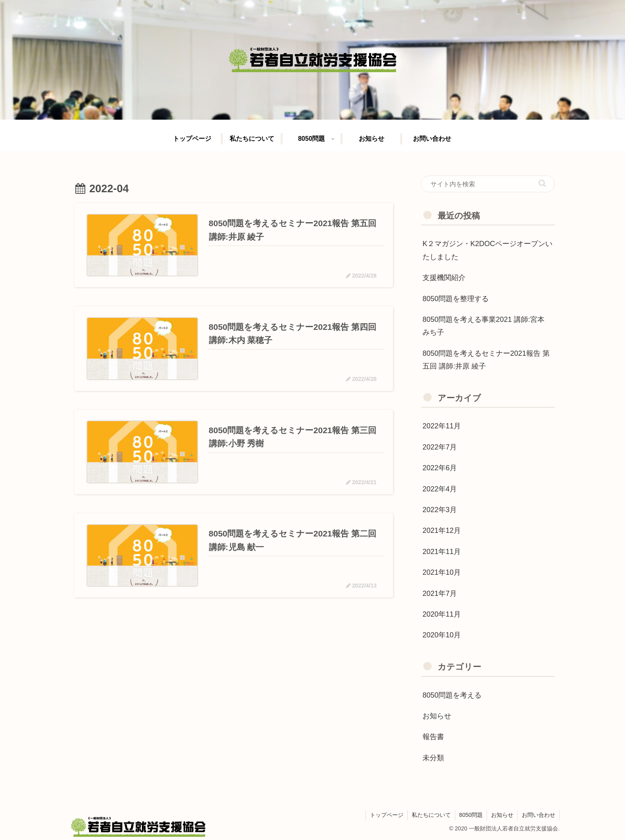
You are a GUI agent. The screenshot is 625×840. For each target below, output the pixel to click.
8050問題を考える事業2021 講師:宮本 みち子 (483, 326)
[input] (488, 184)
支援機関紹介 (444, 278)
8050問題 (471, 815)
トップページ (387, 815)
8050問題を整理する (456, 299)
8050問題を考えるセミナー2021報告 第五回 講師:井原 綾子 (486, 360)
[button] (542, 183)
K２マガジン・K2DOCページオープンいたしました (487, 250)
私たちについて (431, 815)
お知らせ (502, 815)
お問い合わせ (539, 815)
